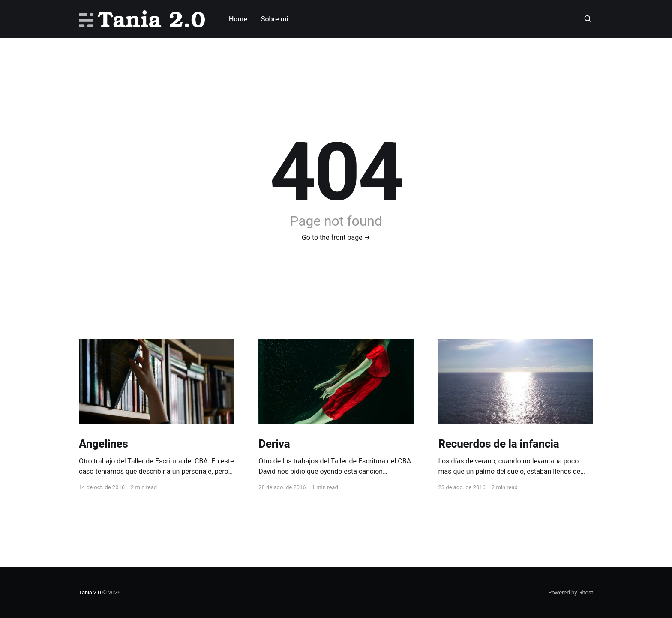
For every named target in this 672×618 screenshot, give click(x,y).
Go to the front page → (336, 237)
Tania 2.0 (90, 593)
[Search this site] (588, 19)
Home (238, 19)
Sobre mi (275, 19)
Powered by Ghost (571, 593)
